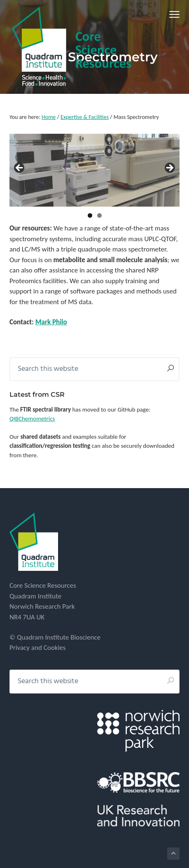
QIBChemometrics (32, 419)
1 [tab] (90, 215)
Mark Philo (51, 322)
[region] (94, 170)
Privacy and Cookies (38, 648)
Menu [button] (171, 14)
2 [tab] (99, 215)
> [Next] (169, 168)
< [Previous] (20, 168)
